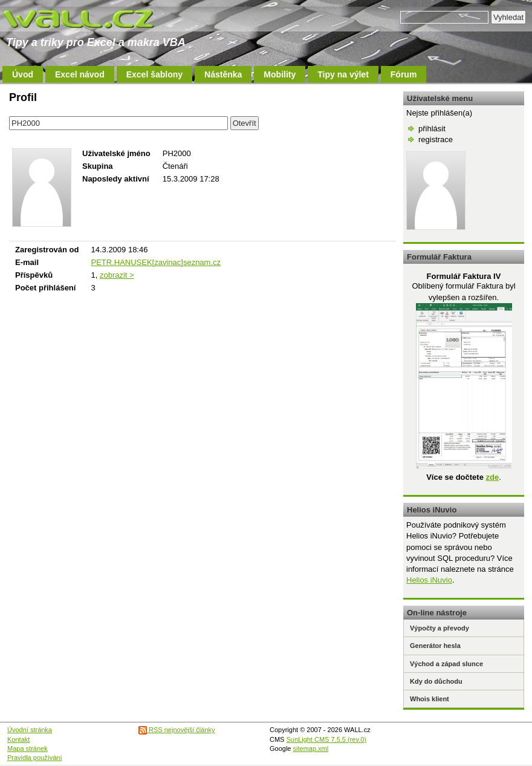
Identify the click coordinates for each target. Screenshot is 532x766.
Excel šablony (154, 74)
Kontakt (18, 739)
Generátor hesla (435, 646)
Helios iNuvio (429, 580)
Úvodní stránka (30, 730)
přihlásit (432, 129)
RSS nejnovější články (177, 730)
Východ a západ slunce (446, 664)
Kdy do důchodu (436, 681)
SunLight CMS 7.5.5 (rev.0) (326, 739)
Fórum (404, 74)
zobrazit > (117, 275)
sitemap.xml (311, 748)
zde (492, 477)
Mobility (280, 74)
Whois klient (430, 699)
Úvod (23, 74)
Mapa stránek (28, 748)
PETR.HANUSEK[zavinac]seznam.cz (156, 262)
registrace (436, 139)
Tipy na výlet (343, 74)
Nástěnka (223, 74)
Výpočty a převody (440, 628)
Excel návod (80, 74)
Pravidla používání (35, 758)
